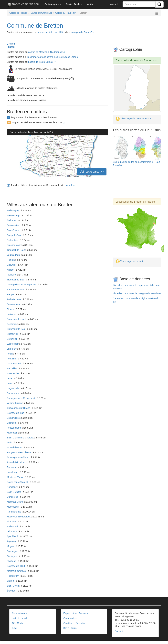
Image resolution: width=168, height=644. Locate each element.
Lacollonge (13, 472)
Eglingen (12, 423)
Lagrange (12, 349)
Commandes (70, 618)
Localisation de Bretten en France (135, 202)
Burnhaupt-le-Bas (16, 329)
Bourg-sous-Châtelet (18, 482)
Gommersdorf (14, 364)
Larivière (12, 314)
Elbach (11, 309)
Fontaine (12, 359)
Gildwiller (12, 265)
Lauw (10, 383)
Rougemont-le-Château (19, 452)
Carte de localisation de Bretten (134, 60)
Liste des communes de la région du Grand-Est (137, 293)
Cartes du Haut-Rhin (66, 13)
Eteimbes (12, 220)
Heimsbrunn (13, 576)
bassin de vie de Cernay (42, 62)
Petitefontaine (14, 299)
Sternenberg (14, 215)
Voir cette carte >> (92, 172)
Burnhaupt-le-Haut (17, 319)
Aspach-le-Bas (15, 447)
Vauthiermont (14, 255)
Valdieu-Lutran (15, 403)
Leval (10, 378)
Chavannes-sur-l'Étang (19, 408)
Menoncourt (13, 507)
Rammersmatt (14, 512)
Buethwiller (13, 334)
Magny (11, 546)
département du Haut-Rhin (51, 32)
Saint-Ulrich (13, 586)
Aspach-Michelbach (17, 462)
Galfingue (12, 556)
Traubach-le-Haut (16, 250)
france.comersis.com (23, 5)
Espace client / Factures (76, 613)
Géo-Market (18, 623)
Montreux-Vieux (15, 477)
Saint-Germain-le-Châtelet (21, 438)
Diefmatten (13, 240)
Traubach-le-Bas (16, 280)
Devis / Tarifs (70, 628)
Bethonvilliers (14, 418)
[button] (53, 4)
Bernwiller (12, 339)
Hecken (11, 260)
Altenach (12, 522)
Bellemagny (13, 210)
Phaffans (12, 561)
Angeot (11, 270)
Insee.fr (70, 185)
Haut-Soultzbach (16, 289)
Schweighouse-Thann (18, 457)
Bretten (11, 44)
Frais (10, 443)
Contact (119, 631)
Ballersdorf (13, 526)
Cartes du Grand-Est (41, 13)
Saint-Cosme (14, 230)
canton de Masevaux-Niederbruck (47, 52)
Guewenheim (14, 304)
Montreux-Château (17, 571)
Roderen (12, 467)
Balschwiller (13, 373)
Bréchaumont (14, 245)
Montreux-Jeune (16, 502)
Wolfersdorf (13, 344)
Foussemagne (15, 428)
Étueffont (12, 591)
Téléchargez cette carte (130, 261)
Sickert (11, 581)
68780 (11, 47)
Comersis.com (19, 613)
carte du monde (20, 618)
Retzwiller (12, 368)
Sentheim (12, 324)
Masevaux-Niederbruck (19, 517)
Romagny (12, 487)
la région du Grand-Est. (83, 32)
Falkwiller (12, 275)
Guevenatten (14, 225)
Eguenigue (13, 551)
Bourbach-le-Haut (16, 566)
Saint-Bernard (14, 492)
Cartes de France (18, 13)
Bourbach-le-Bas (16, 413)
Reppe (11, 294)
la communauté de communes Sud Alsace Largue (54, 57)
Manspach (12, 433)
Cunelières (13, 497)
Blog (14, 628)
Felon (10, 354)
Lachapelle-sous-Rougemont (22, 285)
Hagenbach (13, 388)
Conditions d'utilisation (75, 623)
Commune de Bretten (35, 26)
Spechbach (13, 536)
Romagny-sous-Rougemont (21, 398)
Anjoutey (12, 541)
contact (114, 4)
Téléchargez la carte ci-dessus (134, 118)
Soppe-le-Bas (14, 235)
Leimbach (12, 531)
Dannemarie (13, 393)
